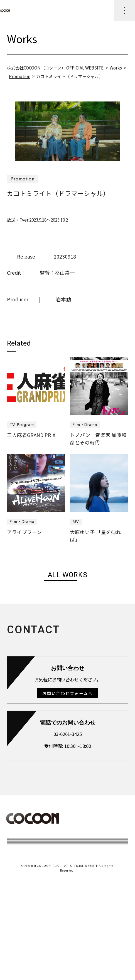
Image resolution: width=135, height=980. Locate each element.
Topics (20, 862)
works (19, 878)
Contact (22, 942)
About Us (23, 894)
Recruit (21, 926)
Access (20, 910)
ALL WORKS (68, 575)
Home (19, 846)
